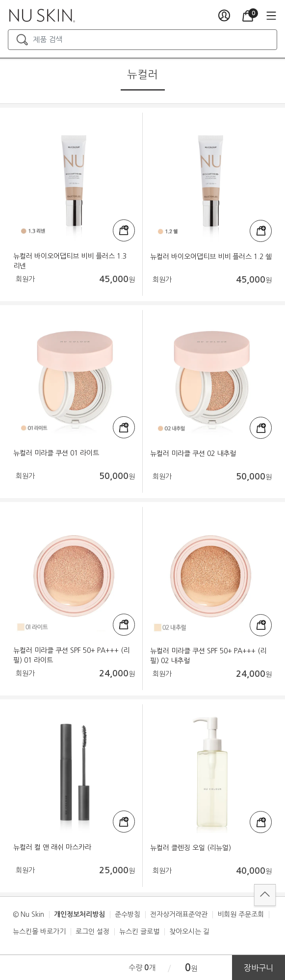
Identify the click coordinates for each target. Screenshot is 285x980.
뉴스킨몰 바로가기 (39, 932)
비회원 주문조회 (241, 914)
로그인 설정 (92, 932)
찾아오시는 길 (189, 932)
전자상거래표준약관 (179, 914)
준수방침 (128, 914)
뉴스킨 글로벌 (139, 932)
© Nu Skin (28, 914)
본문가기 (0, 0)
